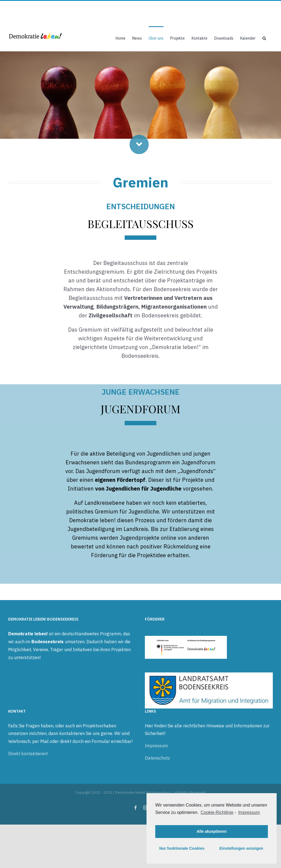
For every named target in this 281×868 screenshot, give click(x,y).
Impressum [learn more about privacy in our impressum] (249, 812)
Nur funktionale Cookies (182, 848)
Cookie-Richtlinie (217, 812)
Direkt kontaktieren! (28, 754)
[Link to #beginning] (139, 146)
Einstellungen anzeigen (241, 848)
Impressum (156, 746)
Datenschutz (157, 758)
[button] (264, 38)
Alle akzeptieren (212, 831)
